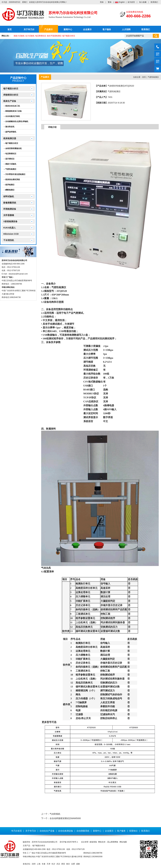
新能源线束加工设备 (14, 111)
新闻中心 (68, 29)
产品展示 (48, 29)
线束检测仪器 (10, 138)
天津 (48, 864)
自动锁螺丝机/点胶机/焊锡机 (17, 121)
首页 (10, 29)
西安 (63, 864)
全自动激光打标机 (13, 116)
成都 (78, 864)
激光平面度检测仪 (54, 36)
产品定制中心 (18, 78)
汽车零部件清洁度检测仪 (15, 174)
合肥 (73, 864)
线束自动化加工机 (13, 106)
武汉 (58, 864)
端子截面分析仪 (69, 36)
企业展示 (87, 29)
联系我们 (154, 2)
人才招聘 (126, 29)
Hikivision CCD (11, 234)
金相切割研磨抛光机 (14, 148)
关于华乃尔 (29, 29)
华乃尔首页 (17, 831)
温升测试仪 (10, 159)
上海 (39, 864)
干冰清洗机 (9, 240)
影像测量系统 (10, 203)
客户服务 (107, 29)
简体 (102, 2)
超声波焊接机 (11, 132)
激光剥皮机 (10, 127)
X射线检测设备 (10, 221)
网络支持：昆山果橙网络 (108, 842)
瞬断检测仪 (10, 190)
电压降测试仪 (41, 36)
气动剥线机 (55, 814)
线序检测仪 (10, 185)
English (122, 2)
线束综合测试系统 (13, 180)
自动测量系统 (83, 831)
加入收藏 (143, 2)
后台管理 (85, 842)
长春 (44, 864)
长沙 (53, 864)
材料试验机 (9, 196)
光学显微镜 (9, 215)
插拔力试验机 (19, 36)
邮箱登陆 (93, 842)
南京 (68, 864)
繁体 (110, 2)
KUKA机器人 (10, 228)
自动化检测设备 (66, 831)
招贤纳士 (134, 831)
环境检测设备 (10, 209)
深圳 (34, 864)
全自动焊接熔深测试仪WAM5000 (65, 818)
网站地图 (123, 842)
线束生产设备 (10, 101)
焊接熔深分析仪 (11, 95)
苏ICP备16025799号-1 (69, 842)
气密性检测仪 (11, 169)
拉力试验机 (30, 36)
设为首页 (131, 2)
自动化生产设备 (47, 831)
